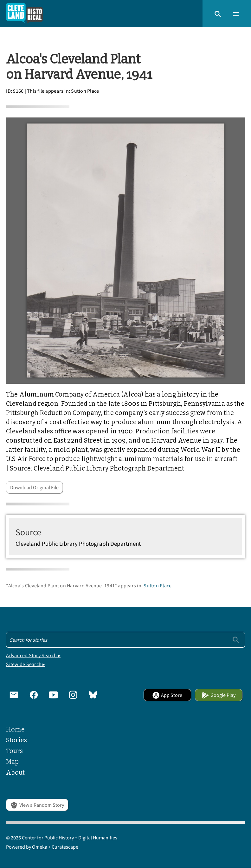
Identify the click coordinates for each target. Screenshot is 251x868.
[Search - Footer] (125, 640)
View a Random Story (37, 805)
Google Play (219, 695)
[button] (218, 13)
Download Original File (34, 487)
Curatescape (65, 847)
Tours (14, 751)
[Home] (25, 13)
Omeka (40, 847)
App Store (167, 695)
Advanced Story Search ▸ (33, 655)
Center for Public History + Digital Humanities (70, 838)
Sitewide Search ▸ (26, 664)
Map (12, 762)
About (15, 773)
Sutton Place (85, 91)
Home (15, 729)
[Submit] (236, 639)
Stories (16, 740)
